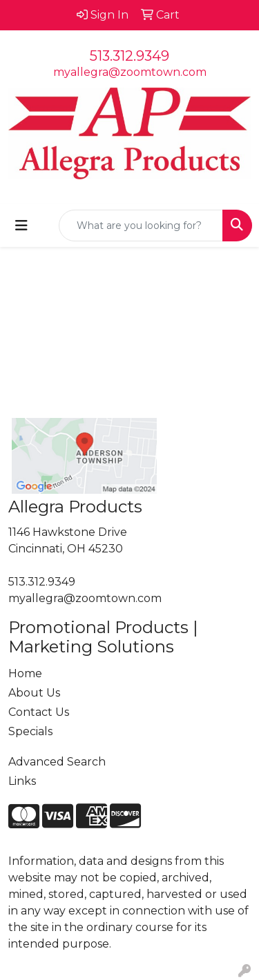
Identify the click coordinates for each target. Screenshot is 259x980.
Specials (30, 731)
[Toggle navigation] (21, 226)
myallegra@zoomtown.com (130, 72)
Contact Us (39, 712)
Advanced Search (57, 762)
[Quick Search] (141, 226)
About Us (34, 693)
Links (22, 781)
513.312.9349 (129, 56)
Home (25, 673)
